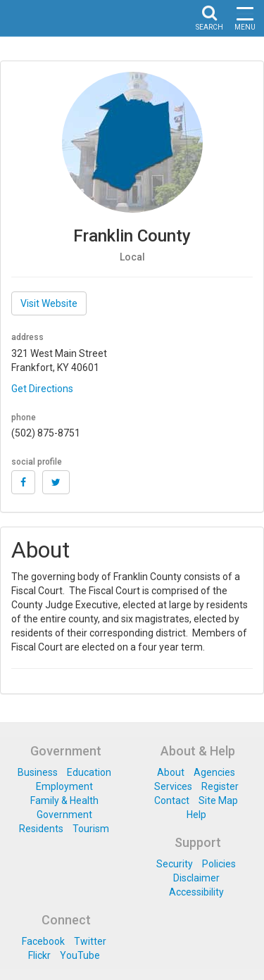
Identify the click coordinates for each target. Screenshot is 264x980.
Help (196, 815)
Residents (41, 829)
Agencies (214, 772)
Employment (64, 786)
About (171, 772)
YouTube (80, 955)
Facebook (43, 941)
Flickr (39, 955)
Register (220, 786)
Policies (219, 864)
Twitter (90, 941)
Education (89, 772)
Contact (172, 800)
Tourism (91, 829)
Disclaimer (196, 878)
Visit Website (49, 303)
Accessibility (196, 892)
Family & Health (64, 800)
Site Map (218, 800)
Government (64, 815)
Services (173, 786)
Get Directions (42, 389)
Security (175, 864)
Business (38, 772)
